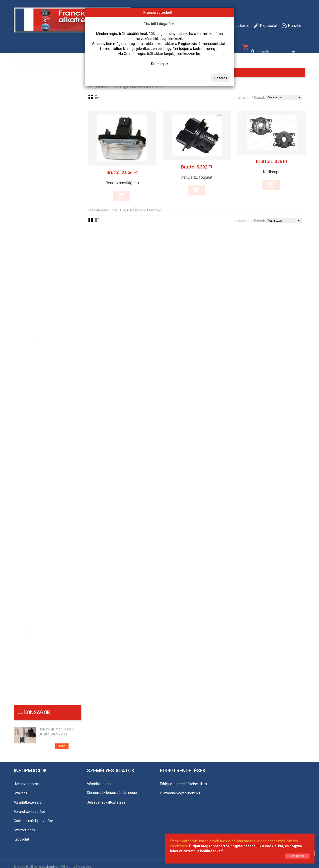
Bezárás (221, 78)
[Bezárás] (229, 12)
